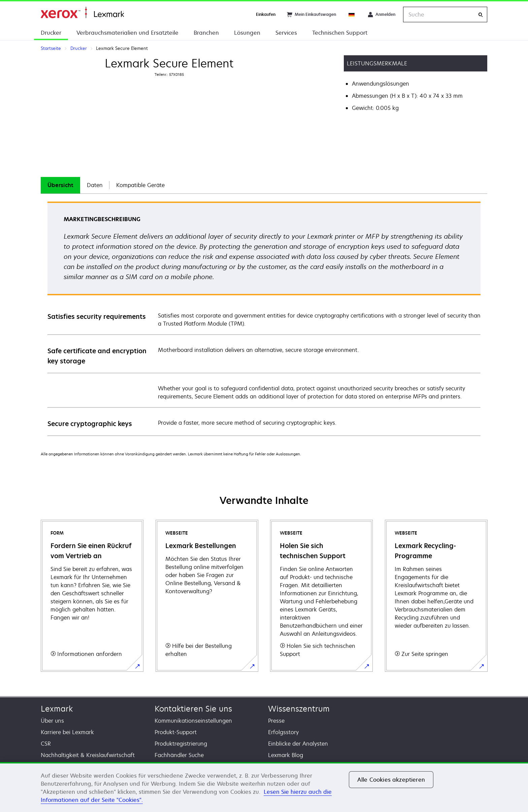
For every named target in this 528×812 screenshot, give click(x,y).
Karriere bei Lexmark (67, 732)
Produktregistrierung (181, 744)
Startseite (82, 13)
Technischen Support (340, 33)
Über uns (52, 721)
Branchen (206, 33)
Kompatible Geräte (140, 185)
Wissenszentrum (299, 709)
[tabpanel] (264, 318)
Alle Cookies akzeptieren (391, 780)
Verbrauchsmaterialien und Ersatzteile (127, 33)
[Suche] (481, 15)
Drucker (51, 33)
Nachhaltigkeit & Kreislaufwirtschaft (88, 755)
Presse (276, 721)
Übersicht (60, 185)
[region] (264, 787)
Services (286, 33)
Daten (95, 185)
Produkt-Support (176, 732)
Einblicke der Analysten (298, 744)
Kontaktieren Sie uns (193, 709)
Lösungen (247, 33)
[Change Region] (352, 14)
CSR (46, 744)
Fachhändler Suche (179, 755)
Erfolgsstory (283, 732)
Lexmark (57, 709)
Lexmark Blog (286, 755)
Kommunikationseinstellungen (193, 721)
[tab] (60, 185)
